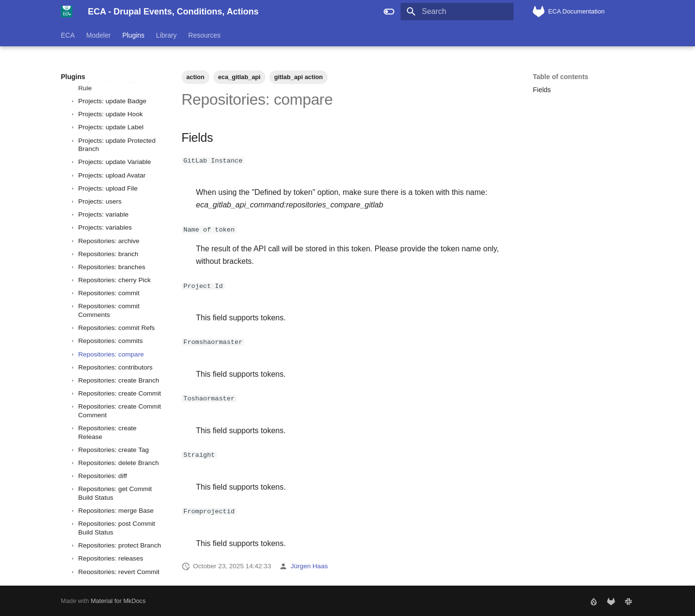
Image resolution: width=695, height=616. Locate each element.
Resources (204, 35)
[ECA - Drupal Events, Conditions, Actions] (67, 12)
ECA (68, 35)
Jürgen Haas (309, 566)
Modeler (99, 35)
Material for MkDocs (118, 600)
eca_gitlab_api (239, 77)
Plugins (133, 35)
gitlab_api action (299, 77)
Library (166, 35)
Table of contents (561, 77)
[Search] (457, 12)
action (195, 77)
